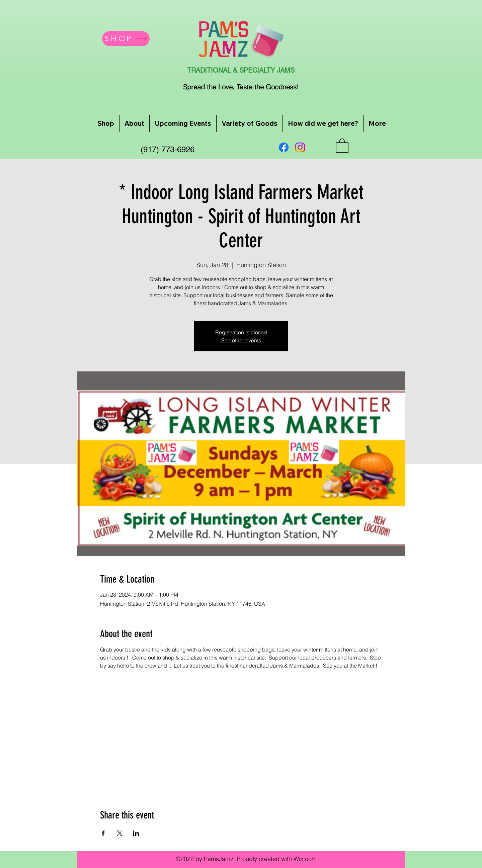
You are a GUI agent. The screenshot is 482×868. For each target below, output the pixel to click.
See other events (241, 340)
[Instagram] (300, 147)
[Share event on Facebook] (103, 833)
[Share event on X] (120, 833)
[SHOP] (126, 39)
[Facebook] (284, 147)
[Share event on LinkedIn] (136, 833)
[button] (342, 145)
